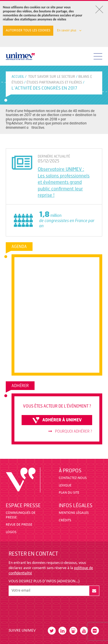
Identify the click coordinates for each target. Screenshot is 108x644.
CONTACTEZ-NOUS (73, 478)
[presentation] (52, 610)
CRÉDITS (65, 520)
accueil (18, 77)
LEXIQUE (65, 485)
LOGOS (11, 532)
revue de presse (19, 525)
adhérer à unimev (57, 420)
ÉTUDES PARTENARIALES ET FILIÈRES (54, 82)
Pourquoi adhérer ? (70, 431)
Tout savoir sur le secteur (52, 77)
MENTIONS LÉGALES (74, 513)
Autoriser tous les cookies (28, 31)
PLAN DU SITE (69, 493)
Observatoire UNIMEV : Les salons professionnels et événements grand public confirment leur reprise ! (64, 182)
